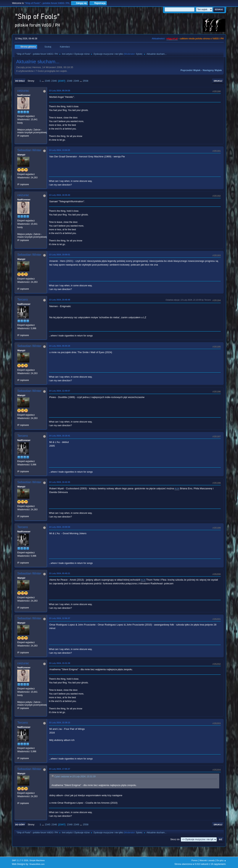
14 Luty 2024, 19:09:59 (59, 527)
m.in (177, 488)
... (43, 81)
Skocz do (175, 839)
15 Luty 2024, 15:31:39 (59, 663)
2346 (54, 81)
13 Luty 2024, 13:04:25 (59, 150)
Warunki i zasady (207, 860)
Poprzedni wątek (190, 70)
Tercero (23, 300)
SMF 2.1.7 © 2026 (20, 860)
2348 (70, 81)
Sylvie (139, 54)
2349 (76, 81)
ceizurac (23, 91)
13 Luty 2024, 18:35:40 (59, 195)
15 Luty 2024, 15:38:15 (59, 723)
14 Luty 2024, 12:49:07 (59, 391)
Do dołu (20, 81)
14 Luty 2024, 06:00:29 (59, 346)
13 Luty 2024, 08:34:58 (59, 91)
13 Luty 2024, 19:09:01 (59, 255)
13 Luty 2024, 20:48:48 (59, 300)
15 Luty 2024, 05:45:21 (59, 573)
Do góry (20, 825)
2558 (86, 81)
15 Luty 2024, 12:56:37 (59, 618)
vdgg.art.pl (172, 39)
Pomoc (195, 860)
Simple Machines (37, 860)
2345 (47, 81)
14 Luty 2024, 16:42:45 (59, 482)
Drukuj (218, 81)
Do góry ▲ (221, 860)
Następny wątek (212, 70)
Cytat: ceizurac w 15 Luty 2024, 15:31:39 (75, 777)
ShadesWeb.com (37, 864)
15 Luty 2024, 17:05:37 (59, 769)
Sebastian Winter (29, 150)
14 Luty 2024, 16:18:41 (59, 436)
